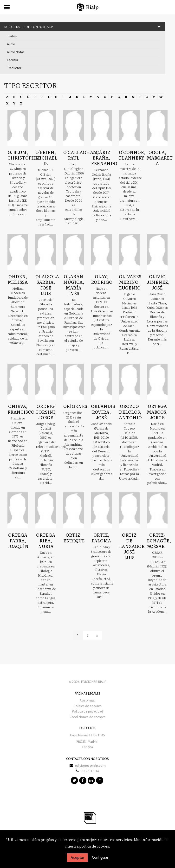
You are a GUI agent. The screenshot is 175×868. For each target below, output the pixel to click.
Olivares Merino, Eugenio (130, 282)
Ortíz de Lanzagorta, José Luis (135, 546)
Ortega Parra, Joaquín (18, 540)
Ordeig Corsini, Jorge (46, 412)
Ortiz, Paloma (101, 538)
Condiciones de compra (87, 717)
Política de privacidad (87, 711)
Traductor (14, 68)
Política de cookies (88, 706)
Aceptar (77, 858)
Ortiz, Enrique (74, 538)
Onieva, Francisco (21, 409)
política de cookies (94, 846)
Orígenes (75, 406)
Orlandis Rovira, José (103, 412)
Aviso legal (87, 700)
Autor (11, 44)
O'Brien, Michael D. (46, 158)
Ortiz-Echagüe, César (159, 540)
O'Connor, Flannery (132, 155)
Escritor (13, 60)
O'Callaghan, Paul (81, 155)
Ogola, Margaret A (160, 158)
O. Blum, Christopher (24, 155)
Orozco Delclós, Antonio (130, 412)
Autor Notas (16, 52)
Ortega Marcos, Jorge (157, 412)
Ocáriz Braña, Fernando (104, 158)
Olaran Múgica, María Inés (74, 285)
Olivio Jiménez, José (158, 282)
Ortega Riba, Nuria (46, 540)
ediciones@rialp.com (90, 765)
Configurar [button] (100, 857)
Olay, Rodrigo (102, 279)
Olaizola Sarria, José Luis (47, 285)
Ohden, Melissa (18, 279)
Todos (12, 36)
